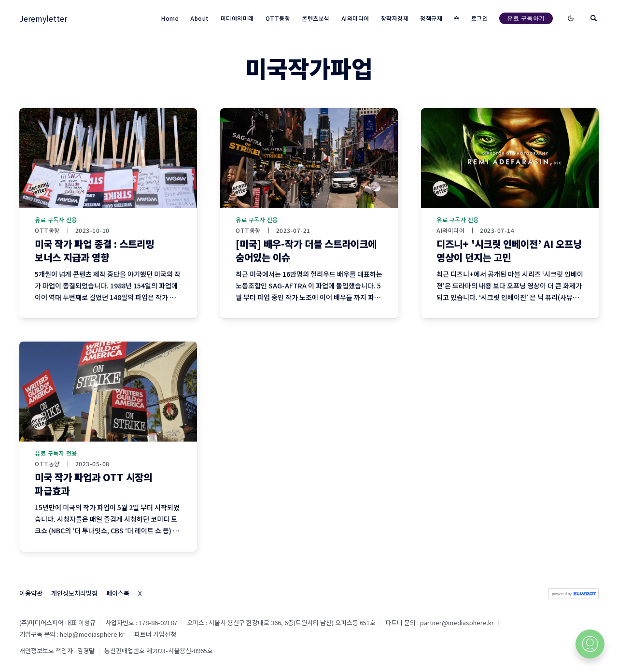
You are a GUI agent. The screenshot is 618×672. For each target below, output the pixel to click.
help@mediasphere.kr (92, 634)
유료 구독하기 (526, 18)
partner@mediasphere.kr (457, 622)
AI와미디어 (450, 230)
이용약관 (31, 593)
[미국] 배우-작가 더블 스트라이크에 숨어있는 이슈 (306, 250)
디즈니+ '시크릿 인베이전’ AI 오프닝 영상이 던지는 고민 (509, 250)
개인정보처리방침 (74, 593)
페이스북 (118, 593)
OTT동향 (47, 230)
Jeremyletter (43, 18)
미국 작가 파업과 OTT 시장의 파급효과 (93, 484)
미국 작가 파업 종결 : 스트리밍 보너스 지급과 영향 (94, 250)
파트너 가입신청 (155, 634)
